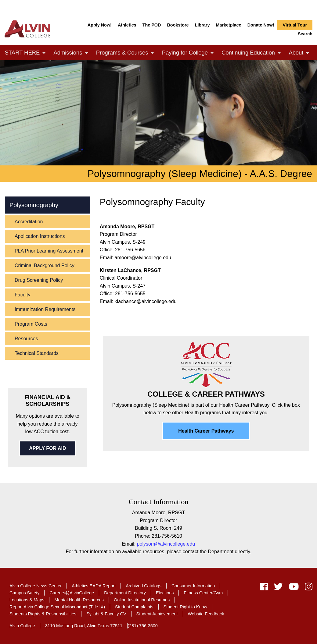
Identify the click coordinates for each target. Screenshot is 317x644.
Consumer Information (193, 586)
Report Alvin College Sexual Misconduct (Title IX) (57, 607)
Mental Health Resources (79, 600)
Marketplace (228, 25)
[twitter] (278, 588)
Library (202, 25)
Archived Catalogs (144, 586)
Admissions (72, 53)
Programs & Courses (127, 53)
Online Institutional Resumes (142, 600)
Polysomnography (34, 205)
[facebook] (264, 588)
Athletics (127, 25)
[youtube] (294, 588)
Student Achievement (157, 614)
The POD (152, 25)
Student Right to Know (185, 607)
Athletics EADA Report (94, 586)
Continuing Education (253, 53)
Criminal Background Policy (45, 265)
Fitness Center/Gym (203, 593)
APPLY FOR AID (47, 448)
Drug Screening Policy (39, 280)
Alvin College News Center (36, 586)
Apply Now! (100, 25)
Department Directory (125, 593)
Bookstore (178, 25)
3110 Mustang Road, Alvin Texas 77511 (84, 626)
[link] (44, 53)
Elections (165, 593)
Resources (26, 339)
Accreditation (29, 222)
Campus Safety (24, 593)
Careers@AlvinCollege (72, 593)
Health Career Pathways (206, 431)
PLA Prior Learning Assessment (49, 251)
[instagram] (307, 588)
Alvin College (22, 626)
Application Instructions (40, 236)
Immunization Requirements (45, 309)
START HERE (27, 53)
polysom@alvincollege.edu (166, 544)
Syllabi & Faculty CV (106, 614)
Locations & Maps (27, 600)
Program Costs (31, 324)
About (301, 53)
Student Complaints (134, 607)
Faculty (23, 295)
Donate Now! (261, 25)
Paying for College (189, 53)
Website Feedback (206, 614)
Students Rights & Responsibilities (43, 614)
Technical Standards (37, 353)
